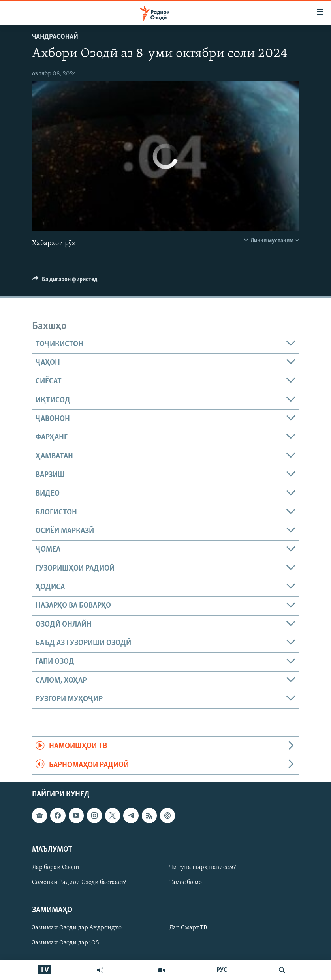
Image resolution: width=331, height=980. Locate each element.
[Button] (65, 281)
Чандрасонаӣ (55, 37)
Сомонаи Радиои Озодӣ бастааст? (79, 882)
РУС (222, 970)
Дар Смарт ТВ (188, 928)
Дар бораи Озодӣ (56, 867)
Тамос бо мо (185, 882)
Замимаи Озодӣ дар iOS (66, 943)
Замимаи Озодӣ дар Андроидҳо (77, 928)
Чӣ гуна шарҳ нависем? (202, 867)
